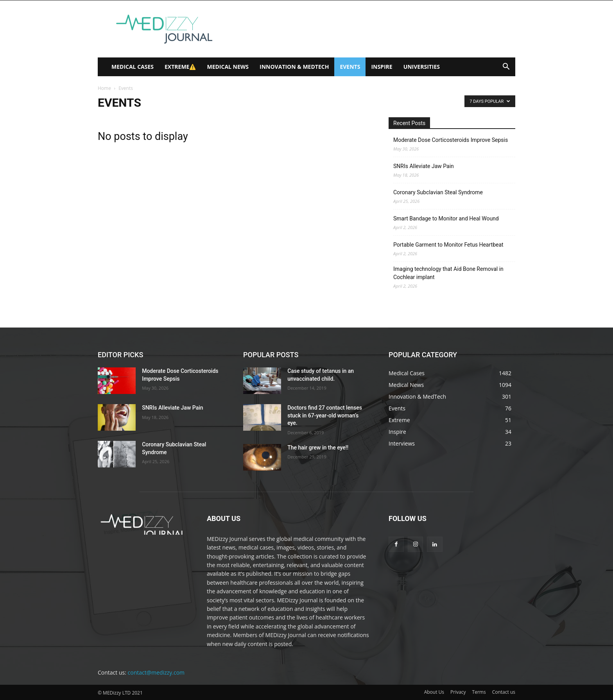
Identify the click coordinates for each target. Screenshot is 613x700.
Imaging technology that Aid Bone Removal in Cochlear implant (448, 273)
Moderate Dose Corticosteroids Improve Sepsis (451, 140)
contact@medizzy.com (156, 672)
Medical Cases (133, 67)
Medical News (228, 67)
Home (104, 88)
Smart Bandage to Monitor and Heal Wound (446, 218)
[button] (506, 67)
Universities (422, 67)
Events (350, 67)
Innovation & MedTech (294, 67)
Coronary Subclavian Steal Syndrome (438, 192)
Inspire (382, 67)
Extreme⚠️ (180, 67)
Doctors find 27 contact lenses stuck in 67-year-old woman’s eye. (325, 415)
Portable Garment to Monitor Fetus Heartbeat (448, 245)
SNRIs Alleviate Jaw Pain (424, 166)
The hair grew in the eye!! (318, 448)
